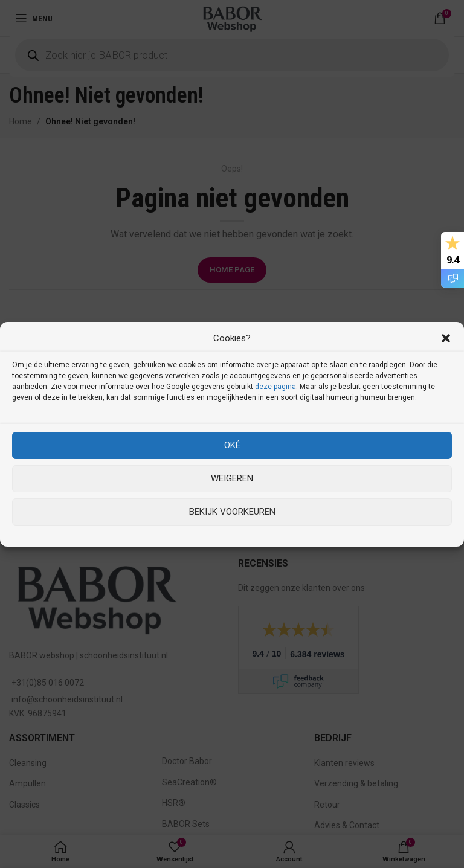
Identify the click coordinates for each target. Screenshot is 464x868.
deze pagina (275, 387)
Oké (232, 445)
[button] (446, 338)
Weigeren (232, 478)
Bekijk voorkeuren (232, 512)
